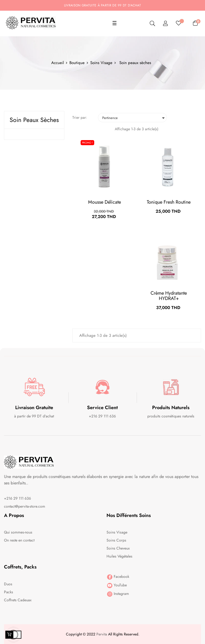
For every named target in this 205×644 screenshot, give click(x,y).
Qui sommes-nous (18, 532)
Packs (9, 592)
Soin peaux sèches (34, 120)
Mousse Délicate (105, 202)
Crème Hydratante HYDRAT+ (169, 296)
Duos (8, 584)
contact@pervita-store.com (25, 506)
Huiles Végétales (119, 556)
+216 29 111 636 (17, 498)
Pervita (102, 634)
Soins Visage (117, 532)
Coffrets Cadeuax (18, 600)
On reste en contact (19, 540)
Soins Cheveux (118, 548)
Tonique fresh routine (169, 202)
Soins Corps (116, 540)
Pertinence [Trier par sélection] (134, 118)
